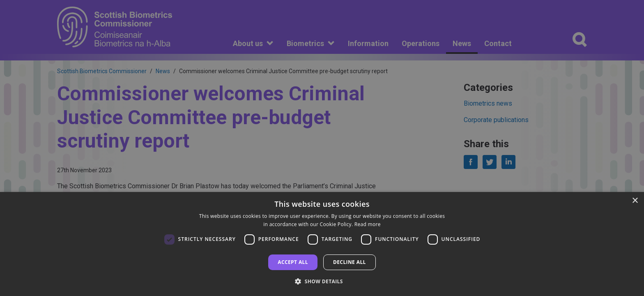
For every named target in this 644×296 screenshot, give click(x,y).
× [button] (635, 201)
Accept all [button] (293, 262)
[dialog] (322, 244)
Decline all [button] (350, 262)
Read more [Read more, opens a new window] (368, 224)
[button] (322, 281)
